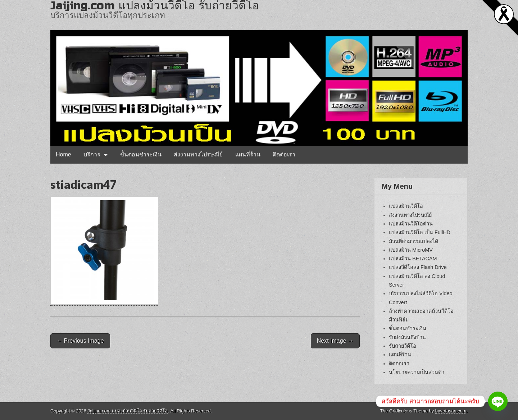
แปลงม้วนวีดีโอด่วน (411, 224)
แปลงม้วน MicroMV (411, 250)
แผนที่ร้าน (248, 154)
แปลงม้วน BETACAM (413, 259)
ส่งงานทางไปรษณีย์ (198, 154)
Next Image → (335, 341)
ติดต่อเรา (284, 154)
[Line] (498, 401)
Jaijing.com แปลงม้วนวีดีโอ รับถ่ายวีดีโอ (128, 411)
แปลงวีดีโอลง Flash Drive (418, 267)
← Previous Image (80, 341)
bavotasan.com (451, 411)
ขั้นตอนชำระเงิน (141, 154)
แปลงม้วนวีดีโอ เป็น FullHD (420, 232)
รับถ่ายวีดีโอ (403, 346)
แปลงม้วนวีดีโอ (406, 206)
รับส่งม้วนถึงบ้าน (407, 337)
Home (63, 154)
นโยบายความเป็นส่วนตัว (417, 372)
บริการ (92, 154)
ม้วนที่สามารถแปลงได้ (414, 241)
